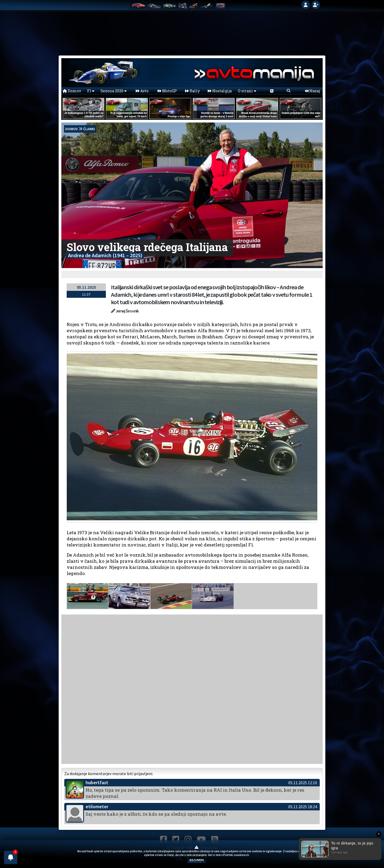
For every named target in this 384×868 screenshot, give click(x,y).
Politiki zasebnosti (236, 855)
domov (72, 129)
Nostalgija (220, 91)
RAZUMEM (197, 860)
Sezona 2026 (114, 91)
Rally (192, 91)
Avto (142, 91)
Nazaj (312, 91)
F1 (91, 91)
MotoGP (167, 91)
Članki (89, 129)
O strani (247, 91)
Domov (72, 91)
